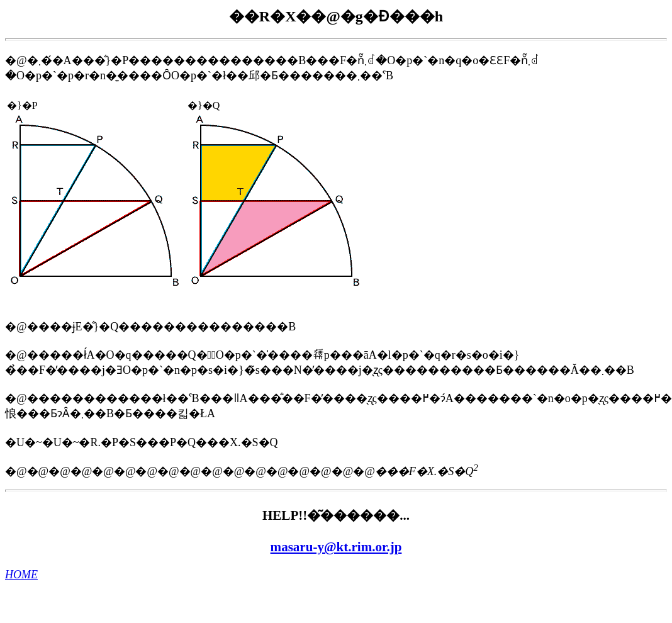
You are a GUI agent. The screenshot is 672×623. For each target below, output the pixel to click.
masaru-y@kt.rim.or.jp (336, 547)
